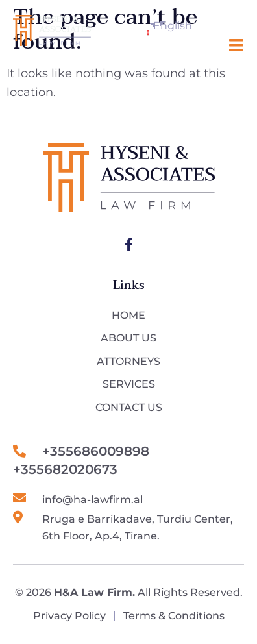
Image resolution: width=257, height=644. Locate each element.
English (151, 28)
